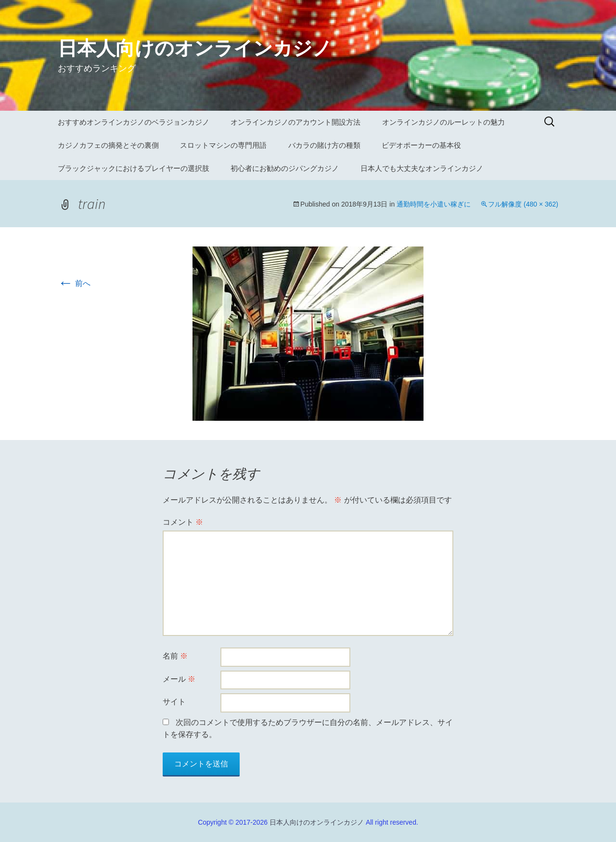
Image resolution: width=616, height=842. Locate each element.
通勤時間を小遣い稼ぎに (434, 204)
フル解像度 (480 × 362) (523, 204)
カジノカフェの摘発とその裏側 (108, 145)
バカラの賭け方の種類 (324, 145)
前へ (74, 283)
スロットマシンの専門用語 (223, 145)
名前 (175, 656)
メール (179, 679)
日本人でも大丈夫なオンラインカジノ (422, 168)
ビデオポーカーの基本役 (421, 145)
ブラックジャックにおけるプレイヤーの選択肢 (134, 168)
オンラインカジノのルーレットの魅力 (443, 122)
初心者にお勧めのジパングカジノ (285, 168)
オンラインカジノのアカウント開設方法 (295, 122)
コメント (183, 522)
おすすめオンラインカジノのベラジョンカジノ (134, 122)
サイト (174, 702)
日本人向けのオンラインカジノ (317, 822)
